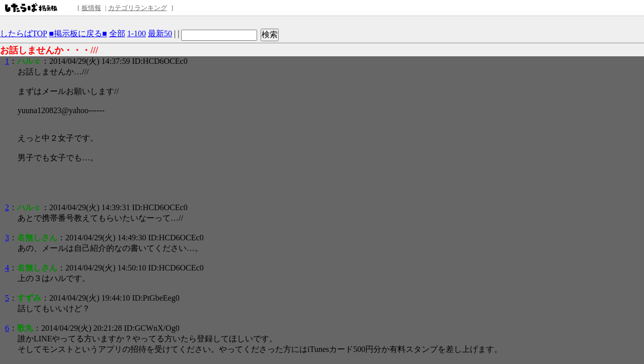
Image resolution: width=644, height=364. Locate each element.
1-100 (137, 33)
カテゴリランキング (138, 8)
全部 (117, 33)
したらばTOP (23, 33)
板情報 (91, 8)
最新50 (160, 33)
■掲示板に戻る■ (78, 33)
